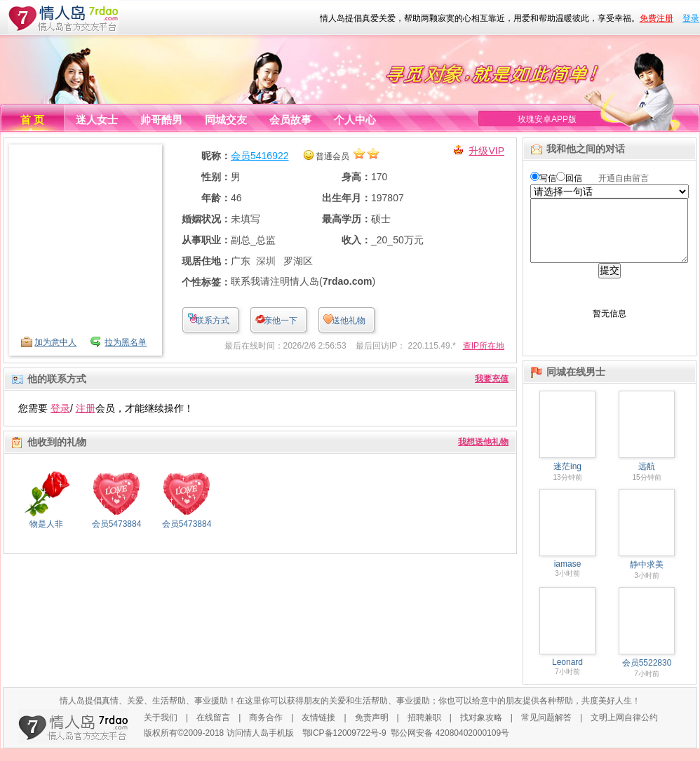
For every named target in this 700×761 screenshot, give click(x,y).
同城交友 (226, 120)
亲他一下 (281, 321)
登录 (691, 18)
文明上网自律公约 (624, 730)
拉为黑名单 (126, 342)
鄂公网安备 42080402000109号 (450, 746)
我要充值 (492, 379)
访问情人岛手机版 (260, 746)
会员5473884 (117, 524)
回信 (574, 178)
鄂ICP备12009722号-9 (344, 746)
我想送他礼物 (483, 442)
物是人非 (46, 524)
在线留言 (213, 730)
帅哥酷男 (161, 120)
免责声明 (372, 730)
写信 (548, 178)
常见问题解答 (546, 730)
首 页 (32, 120)
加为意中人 (55, 342)
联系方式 (213, 321)
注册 (86, 408)
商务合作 (266, 730)
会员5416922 (260, 156)
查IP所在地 (484, 346)
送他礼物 (349, 321)
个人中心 (355, 120)
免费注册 (657, 18)
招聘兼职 (424, 730)
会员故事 (290, 120)
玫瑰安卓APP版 (547, 119)
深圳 (266, 261)
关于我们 (161, 730)
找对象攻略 (481, 730)
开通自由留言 (624, 178)
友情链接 (318, 730)
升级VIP (486, 151)
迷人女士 (97, 120)
